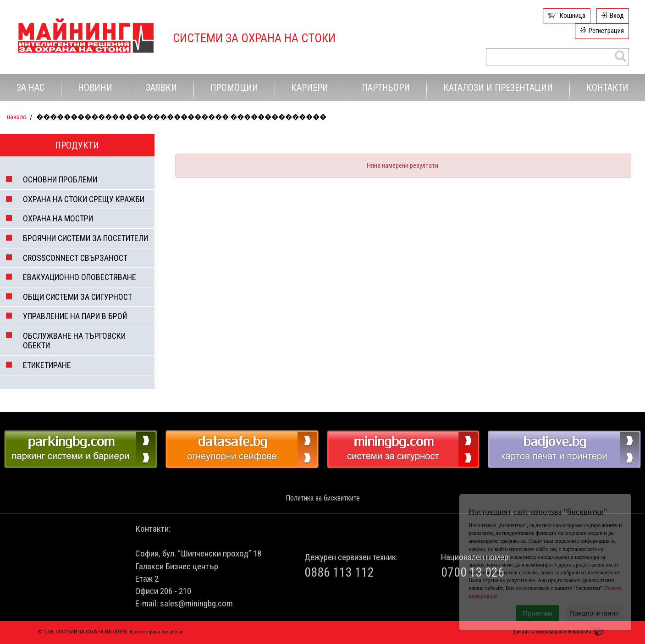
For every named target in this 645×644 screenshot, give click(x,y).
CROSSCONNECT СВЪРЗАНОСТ (75, 258)
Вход (617, 16)
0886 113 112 (339, 572)
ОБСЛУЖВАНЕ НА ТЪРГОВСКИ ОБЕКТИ (74, 341)
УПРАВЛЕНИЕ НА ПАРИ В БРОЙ (75, 316)
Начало (17, 117)
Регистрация (606, 31)
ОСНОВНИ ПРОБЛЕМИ (60, 179)
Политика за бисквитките (323, 498)
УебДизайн (587, 632)
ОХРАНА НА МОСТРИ (58, 218)
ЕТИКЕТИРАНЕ (47, 365)
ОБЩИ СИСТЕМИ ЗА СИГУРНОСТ (77, 297)
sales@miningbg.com (196, 603)
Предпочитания (594, 613)
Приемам (537, 613)
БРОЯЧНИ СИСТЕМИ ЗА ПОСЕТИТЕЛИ (85, 238)
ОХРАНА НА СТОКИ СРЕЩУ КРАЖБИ (84, 199)
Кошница (573, 16)
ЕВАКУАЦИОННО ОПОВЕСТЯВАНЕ (80, 277)
